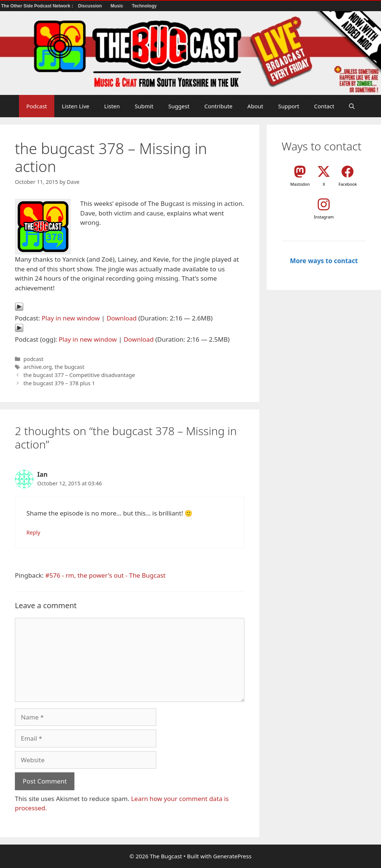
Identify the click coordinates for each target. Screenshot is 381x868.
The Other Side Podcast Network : (38, 6)
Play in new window (71, 318)
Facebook (348, 184)
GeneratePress (232, 856)
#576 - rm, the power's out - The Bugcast (105, 575)
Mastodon (300, 184)
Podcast (37, 106)
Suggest (179, 106)
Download (121, 318)
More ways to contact (324, 261)
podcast (33, 359)
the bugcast (70, 367)
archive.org (38, 367)
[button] (352, 106)
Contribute (218, 106)
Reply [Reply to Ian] (33, 532)
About (255, 106)
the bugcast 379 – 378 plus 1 (59, 383)
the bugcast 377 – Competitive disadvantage (79, 375)
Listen (112, 106)
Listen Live (76, 106)
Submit (144, 106)
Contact (324, 106)
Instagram (324, 217)
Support (289, 106)
